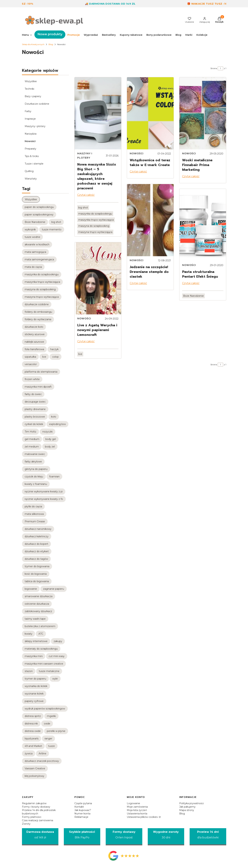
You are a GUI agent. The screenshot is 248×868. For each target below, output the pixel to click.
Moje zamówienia (137, 807)
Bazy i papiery (33, 96)
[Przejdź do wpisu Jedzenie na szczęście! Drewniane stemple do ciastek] (150, 220)
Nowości (30, 141)
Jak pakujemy (187, 807)
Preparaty (30, 149)
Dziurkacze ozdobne (37, 104)
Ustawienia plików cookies (143, 817)
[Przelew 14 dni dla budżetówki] (208, 837)
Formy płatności (32, 817)
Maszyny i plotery (35, 126)
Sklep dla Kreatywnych (33, 44)
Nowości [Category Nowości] (84, 318)
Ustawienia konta (137, 814)
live (80, 354)
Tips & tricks (32, 156)
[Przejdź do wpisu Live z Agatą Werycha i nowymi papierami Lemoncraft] (98, 278)
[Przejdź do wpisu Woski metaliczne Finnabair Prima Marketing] (203, 113)
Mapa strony (187, 810)
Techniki (29, 89)
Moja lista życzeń (137, 810)
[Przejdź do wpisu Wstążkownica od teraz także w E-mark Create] (150, 113)
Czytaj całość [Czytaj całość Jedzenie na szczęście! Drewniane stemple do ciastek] (138, 283)
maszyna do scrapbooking (94, 226)
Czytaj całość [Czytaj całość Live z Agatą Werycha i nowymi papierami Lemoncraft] (86, 341)
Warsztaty (31, 179)
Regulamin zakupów (34, 803)
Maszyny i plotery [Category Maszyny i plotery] (85, 156)
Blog (51, 44)
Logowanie (133, 803)
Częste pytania (83, 803)
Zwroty (26, 824)
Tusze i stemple (34, 164)
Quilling (29, 171)
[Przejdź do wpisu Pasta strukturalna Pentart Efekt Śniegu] (203, 225)
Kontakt (79, 807)
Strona (214, 68)
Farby (28, 111)
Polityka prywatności (191, 803)
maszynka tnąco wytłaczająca (96, 220)
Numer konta (82, 814)
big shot (83, 208)
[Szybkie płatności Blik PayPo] (82, 837)
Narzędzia (31, 134)
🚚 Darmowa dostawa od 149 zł (115, 4)
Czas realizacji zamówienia (38, 820)
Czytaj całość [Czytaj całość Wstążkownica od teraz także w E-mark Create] (138, 172)
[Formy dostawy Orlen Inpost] (124, 837)
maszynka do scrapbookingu (95, 214)
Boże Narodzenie (193, 296)
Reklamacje (81, 817)
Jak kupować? (83, 810)
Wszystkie (31, 81)
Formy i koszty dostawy (36, 807)
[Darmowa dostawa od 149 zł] (40, 837)
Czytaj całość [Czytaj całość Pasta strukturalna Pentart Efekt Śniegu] (191, 283)
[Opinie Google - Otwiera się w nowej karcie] (124, 856)
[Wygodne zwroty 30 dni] (166, 837)
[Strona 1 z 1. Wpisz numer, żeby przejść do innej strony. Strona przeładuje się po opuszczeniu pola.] (220, 68)
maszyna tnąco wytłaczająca (95, 232)
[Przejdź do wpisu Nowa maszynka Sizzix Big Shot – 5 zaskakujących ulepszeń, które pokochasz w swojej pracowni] (98, 113)
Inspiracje (30, 119)
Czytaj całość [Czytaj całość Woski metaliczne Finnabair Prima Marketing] (191, 176)
